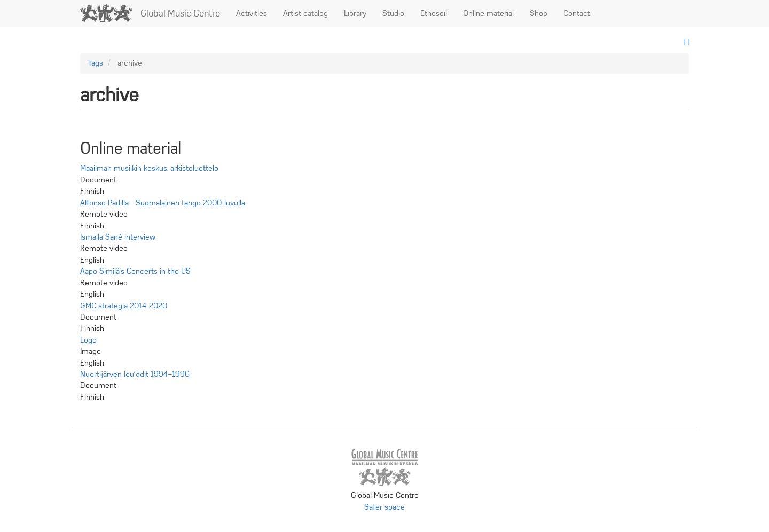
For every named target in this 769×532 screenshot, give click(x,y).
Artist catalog (305, 13)
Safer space (384, 507)
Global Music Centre (180, 13)
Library (355, 13)
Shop (539, 13)
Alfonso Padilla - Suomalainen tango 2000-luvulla (163, 203)
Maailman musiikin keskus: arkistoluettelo (149, 168)
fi (686, 42)
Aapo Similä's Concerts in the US (135, 271)
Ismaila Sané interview (118, 237)
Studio (393, 13)
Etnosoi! (434, 13)
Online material (488, 13)
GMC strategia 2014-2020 (124, 306)
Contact (577, 13)
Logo (88, 340)
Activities (252, 13)
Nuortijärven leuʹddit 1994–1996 (135, 374)
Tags (96, 63)
